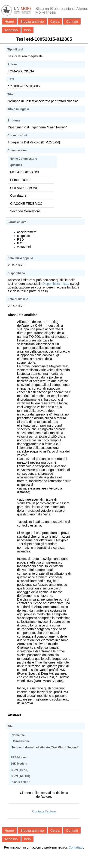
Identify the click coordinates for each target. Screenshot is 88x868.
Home (9, 21)
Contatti (72, 21)
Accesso (11, 30)
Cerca (55, 21)
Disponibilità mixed (56, 284)
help (27, 30)
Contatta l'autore (44, 811)
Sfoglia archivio (32, 21)
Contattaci (76, 847)
